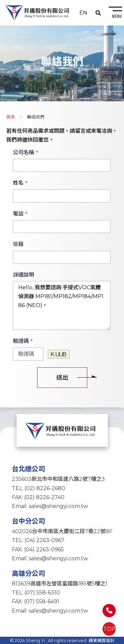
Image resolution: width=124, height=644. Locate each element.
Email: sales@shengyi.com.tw (50, 506)
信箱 (18, 244)
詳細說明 (23, 275)
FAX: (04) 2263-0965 (38, 550)
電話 (20, 214)
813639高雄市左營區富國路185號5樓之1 (60, 584)
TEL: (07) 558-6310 (36, 593)
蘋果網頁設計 (102, 640)
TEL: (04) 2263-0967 (38, 540)
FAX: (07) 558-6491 (36, 601)
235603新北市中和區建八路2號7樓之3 (58, 479)
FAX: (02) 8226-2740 (38, 497)
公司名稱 (25, 153)
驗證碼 (23, 341)
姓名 (20, 183)
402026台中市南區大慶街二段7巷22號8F (62, 531)
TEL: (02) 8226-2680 (39, 488)
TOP (109, 629)
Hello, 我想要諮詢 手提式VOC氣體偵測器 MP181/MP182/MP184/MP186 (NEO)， (62, 305)
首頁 (11, 117)
